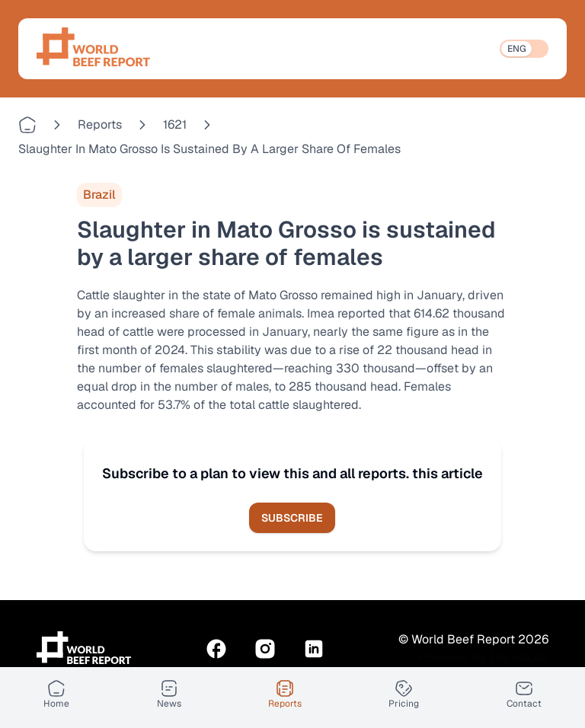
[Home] (56, 694)
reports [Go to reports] (100, 125)
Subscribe (292, 518)
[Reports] (285, 694)
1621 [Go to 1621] (175, 125)
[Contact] (524, 694)
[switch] (524, 49)
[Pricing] (404, 694)
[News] (169, 694)
